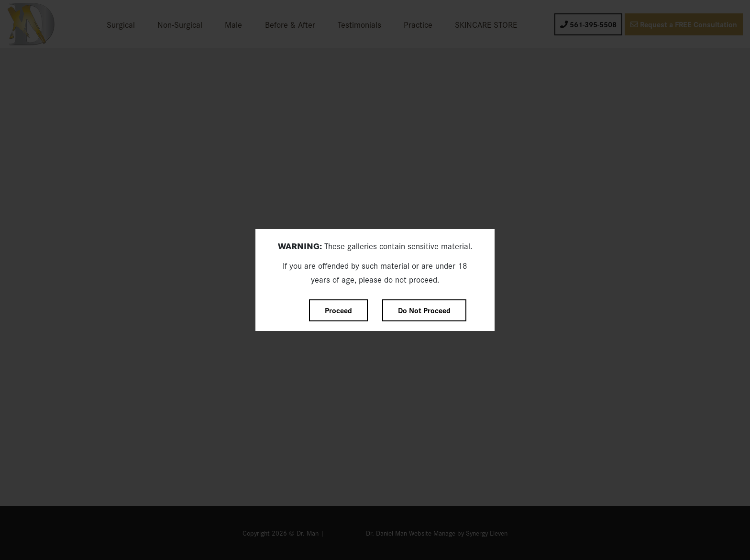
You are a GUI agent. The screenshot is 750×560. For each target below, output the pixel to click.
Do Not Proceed (424, 310)
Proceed (338, 310)
